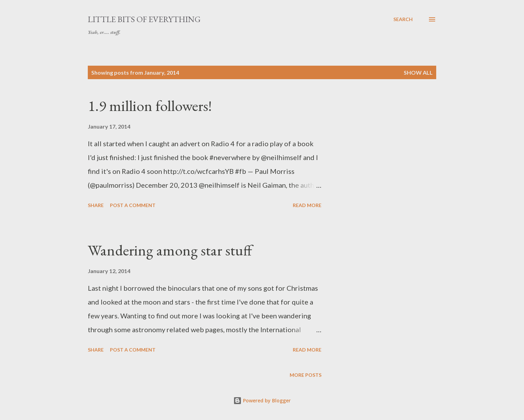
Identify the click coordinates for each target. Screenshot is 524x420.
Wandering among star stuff (170, 250)
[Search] (403, 19)
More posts (306, 375)
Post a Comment (133, 205)
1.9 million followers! (150, 106)
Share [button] (96, 205)
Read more (307, 205)
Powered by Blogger (262, 400)
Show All (418, 72)
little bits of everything (144, 19)
